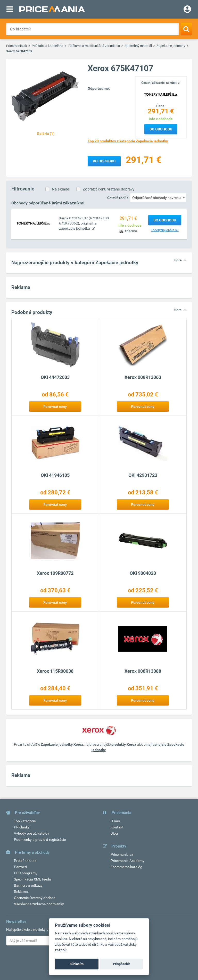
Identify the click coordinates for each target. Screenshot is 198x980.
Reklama (21, 892)
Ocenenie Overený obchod (35, 898)
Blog (114, 833)
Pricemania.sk (17, 46)
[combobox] (158, 197)
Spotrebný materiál (138, 46)
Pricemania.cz (122, 854)
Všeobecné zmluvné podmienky (39, 904)
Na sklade (60, 189)
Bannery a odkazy (28, 885)
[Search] (186, 29)
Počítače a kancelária (47, 46)
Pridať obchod (25, 861)
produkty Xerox (124, 744)
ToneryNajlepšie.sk (165, 230)
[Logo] (161, 94)
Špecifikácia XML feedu (32, 879)
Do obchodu (161, 129)
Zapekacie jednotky (171, 46)
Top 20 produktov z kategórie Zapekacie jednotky (128, 141)
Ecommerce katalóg (126, 867)
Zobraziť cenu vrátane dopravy (109, 189)
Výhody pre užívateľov (32, 833)
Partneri (20, 867)
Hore (178, 260)
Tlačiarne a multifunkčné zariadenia (94, 46)
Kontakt (117, 827)
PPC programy (26, 873)
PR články (22, 827)
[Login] (187, 10)
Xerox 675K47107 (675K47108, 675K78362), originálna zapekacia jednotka (84, 223)
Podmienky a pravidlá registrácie (40, 840)
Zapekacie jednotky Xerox (62, 744)
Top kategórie (25, 821)
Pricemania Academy (127, 861)
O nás (115, 821)
